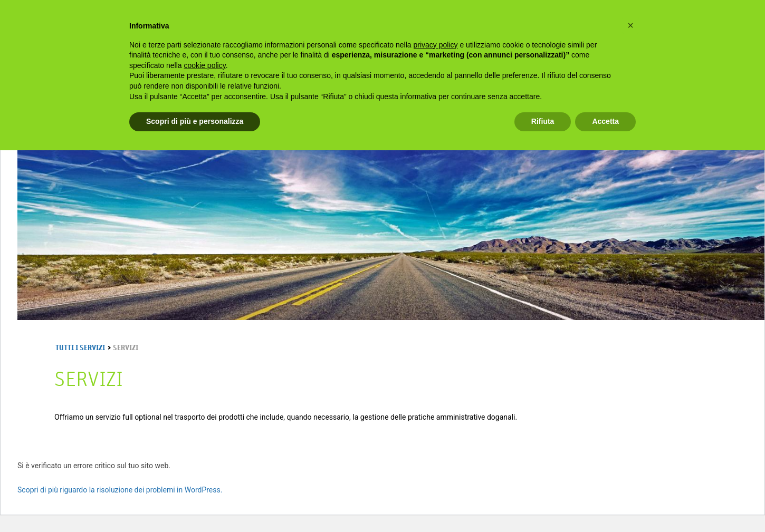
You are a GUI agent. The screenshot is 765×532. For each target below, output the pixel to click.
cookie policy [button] (205, 65)
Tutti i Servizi (80, 348)
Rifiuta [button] (543, 121)
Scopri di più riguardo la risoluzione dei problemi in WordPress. (120, 490)
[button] (630, 25)
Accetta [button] (605, 121)
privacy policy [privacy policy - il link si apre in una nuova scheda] (436, 45)
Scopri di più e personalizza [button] (195, 121)
